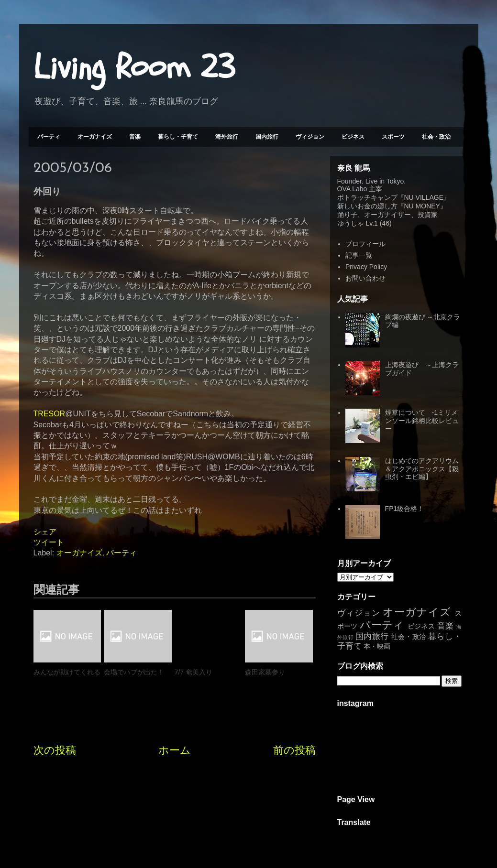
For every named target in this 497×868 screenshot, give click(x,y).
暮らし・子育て (178, 137)
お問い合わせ (365, 278)
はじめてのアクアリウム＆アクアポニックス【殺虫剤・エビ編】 (422, 469)
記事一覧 (359, 255)
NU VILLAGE (424, 197)
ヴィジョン (310, 137)
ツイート (49, 542)
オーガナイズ (95, 137)
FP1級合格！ (405, 509)
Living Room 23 (134, 67)
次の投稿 (55, 750)
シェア (45, 532)
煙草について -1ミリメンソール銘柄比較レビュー (422, 421)
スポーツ (393, 137)
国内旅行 (267, 137)
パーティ (49, 137)
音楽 (135, 137)
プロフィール (365, 244)
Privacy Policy (366, 267)
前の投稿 (294, 750)
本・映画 (377, 646)
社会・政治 (436, 137)
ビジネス (353, 137)
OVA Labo (352, 189)
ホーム (175, 750)
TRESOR (50, 414)
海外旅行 (227, 137)
